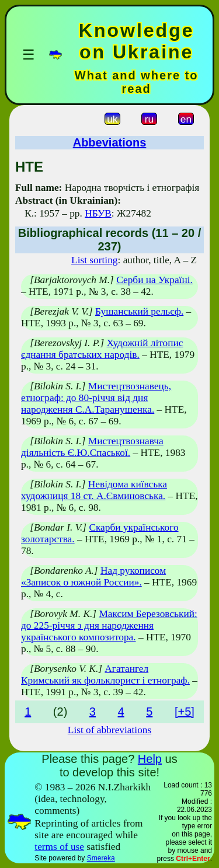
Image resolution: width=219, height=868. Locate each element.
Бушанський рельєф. (139, 311)
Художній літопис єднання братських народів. (102, 349)
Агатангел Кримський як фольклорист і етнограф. (105, 674)
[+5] (185, 712)
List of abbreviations (109, 730)
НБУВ (98, 213)
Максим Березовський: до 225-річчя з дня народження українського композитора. (109, 625)
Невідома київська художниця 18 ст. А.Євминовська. (94, 490)
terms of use (59, 847)
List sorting (94, 260)
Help (150, 759)
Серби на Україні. (154, 280)
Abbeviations (110, 142)
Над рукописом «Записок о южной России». (93, 576)
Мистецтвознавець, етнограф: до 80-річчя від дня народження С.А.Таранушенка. (96, 398)
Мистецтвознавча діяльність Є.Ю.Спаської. (92, 447)
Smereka (101, 858)
